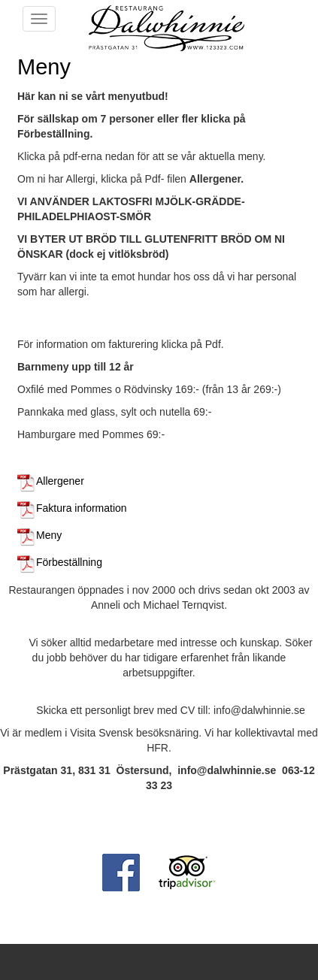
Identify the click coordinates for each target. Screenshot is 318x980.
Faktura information (72, 508)
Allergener (51, 481)
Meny (39, 535)
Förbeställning (60, 562)
